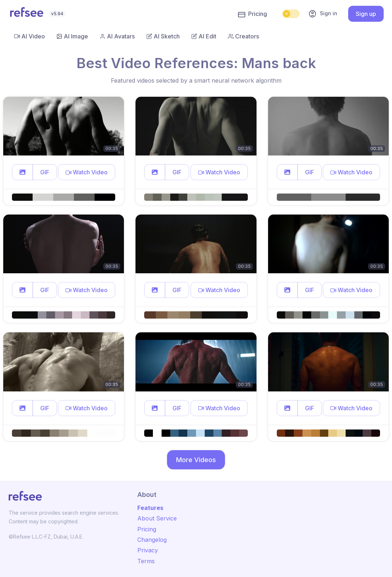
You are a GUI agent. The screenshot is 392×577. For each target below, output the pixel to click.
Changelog (152, 540)
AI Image (72, 36)
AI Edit (204, 36)
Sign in (323, 14)
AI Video (30, 36)
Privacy (148, 550)
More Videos (196, 460)
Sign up (366, 14)
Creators (243, 36)
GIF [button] (45, 172)
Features (150, 508)
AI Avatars (117, 36)
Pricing (253, 14)
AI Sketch (163, 36)
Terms (146, 561)
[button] (22, 172)
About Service (157, 518)
